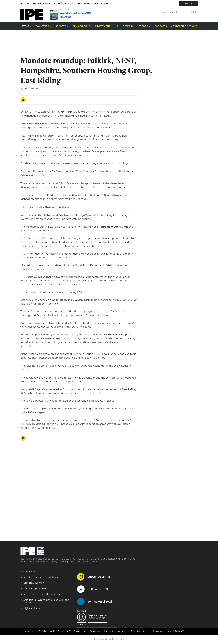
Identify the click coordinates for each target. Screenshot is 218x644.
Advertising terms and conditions (42, 594)
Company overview (34, 583)
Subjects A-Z (64, 631)
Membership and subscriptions (41, 577)
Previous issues (28, 631)
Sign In (188, 3)
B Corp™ (179, 631)
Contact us (29, 571)
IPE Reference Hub (64, 3)
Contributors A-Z (46, 631)
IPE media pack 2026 (35, 589)
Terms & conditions (139, 631)
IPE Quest (84, 3)
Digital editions (32, 608)
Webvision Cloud (117, 639)
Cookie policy (96, 631)
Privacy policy (80, 631)
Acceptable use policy (117, 631)
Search (194, 12)
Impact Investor (101, 3)
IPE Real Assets (41, 3)
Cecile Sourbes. (31, 89)
